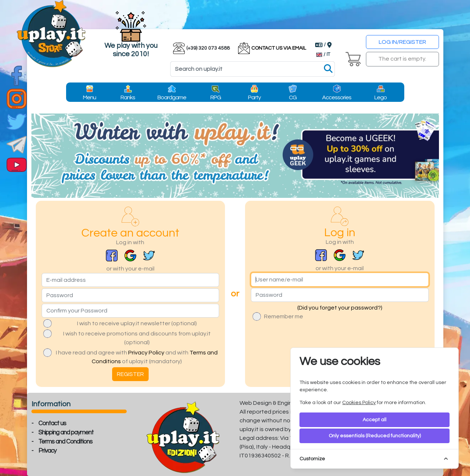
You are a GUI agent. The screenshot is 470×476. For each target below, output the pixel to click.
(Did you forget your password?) (340, 308)
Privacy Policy (146, 353)
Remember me (284, 316)
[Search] (253, 69)
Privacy (47, 451)
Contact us (52, 423)
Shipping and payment (66, 433)
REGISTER (130, 374)
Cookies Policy (359, 403)
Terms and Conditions (65, 442)
